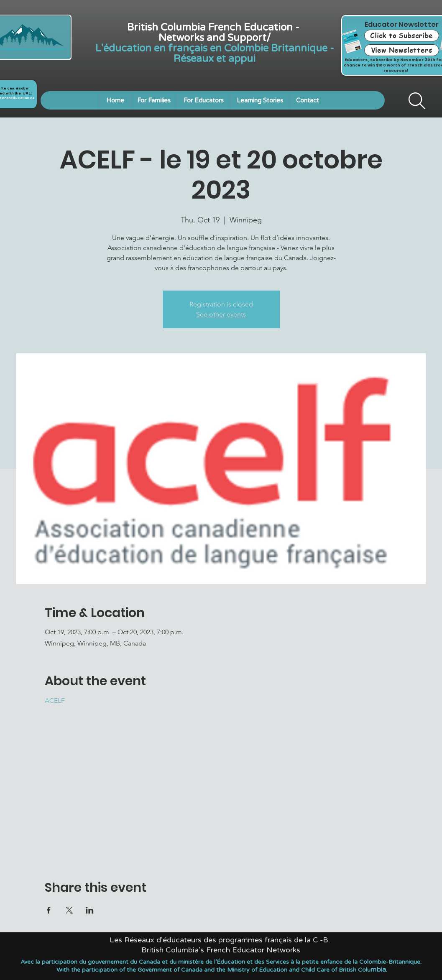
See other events (221, 314)
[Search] (417, 101)
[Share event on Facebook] (49, 910)
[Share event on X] (69, 910)
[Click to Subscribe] (402, 36)
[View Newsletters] (402, 50)
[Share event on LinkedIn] (90, 910)
